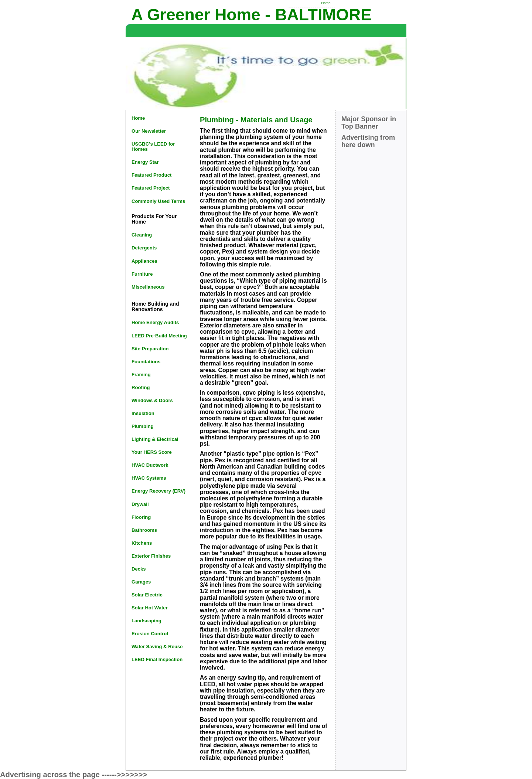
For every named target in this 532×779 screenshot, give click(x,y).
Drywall (140, 504)
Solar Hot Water (150, 608)
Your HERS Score (152, 452)
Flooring (141, 517)
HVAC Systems (149, 478)
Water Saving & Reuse (157, 647)
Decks (139, 569)
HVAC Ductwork (150, 465)
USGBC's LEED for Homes (153, 147)
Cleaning (142, 235)
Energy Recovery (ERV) (158, 491)
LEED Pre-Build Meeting (159, 336)
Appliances (144, 261)
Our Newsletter (149, 131)
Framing (141, 375)
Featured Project (151, 188)
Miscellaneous (148, 287)
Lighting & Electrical (155, 439)
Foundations (146, 362)
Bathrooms (144, 530)
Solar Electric (147, 595)
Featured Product (151, 175)
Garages (141, 582)
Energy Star (145, 162)
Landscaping (146, 621)
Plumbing (143, 426)
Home (326, 3)
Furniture (142, 274)
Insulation (143, 413)
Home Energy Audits (155, 322)
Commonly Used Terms (158, 201)
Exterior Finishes (151, 556)
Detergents (144, 248)
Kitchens (142, 543)
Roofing (141, 387)
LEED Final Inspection (157, 659)
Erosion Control (150, 634)
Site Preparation (150, 349)
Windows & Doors (152, 400)
